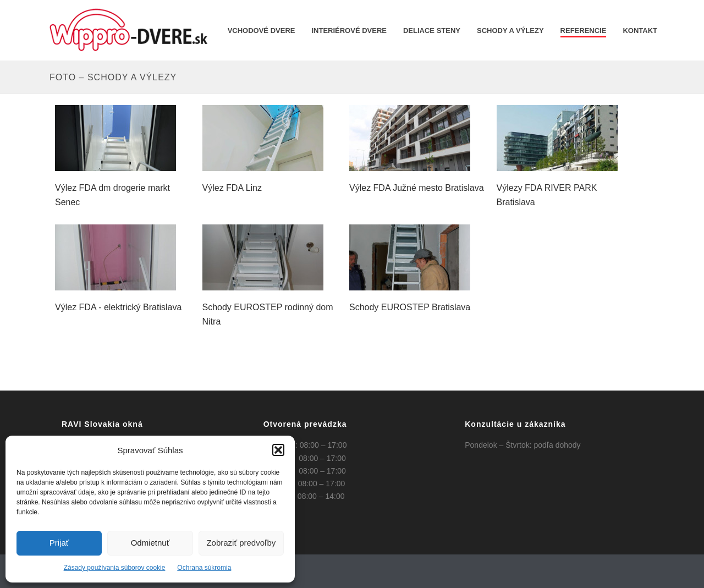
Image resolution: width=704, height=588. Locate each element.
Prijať (59, 543)
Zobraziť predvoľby (241, 543)
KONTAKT (640, 31)
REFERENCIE (584, 31)
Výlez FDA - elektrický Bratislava (118, 307)
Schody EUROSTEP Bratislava (410, 307)
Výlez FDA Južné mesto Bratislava (417, 188)
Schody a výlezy (510, 31)
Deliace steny (432, 31)
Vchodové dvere (262, 31)
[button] (278, 450)
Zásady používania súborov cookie (115, 568)
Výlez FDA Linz (232, 188)
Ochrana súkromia (204, 568)
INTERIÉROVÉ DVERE (349, 31)
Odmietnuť (150, 543)
